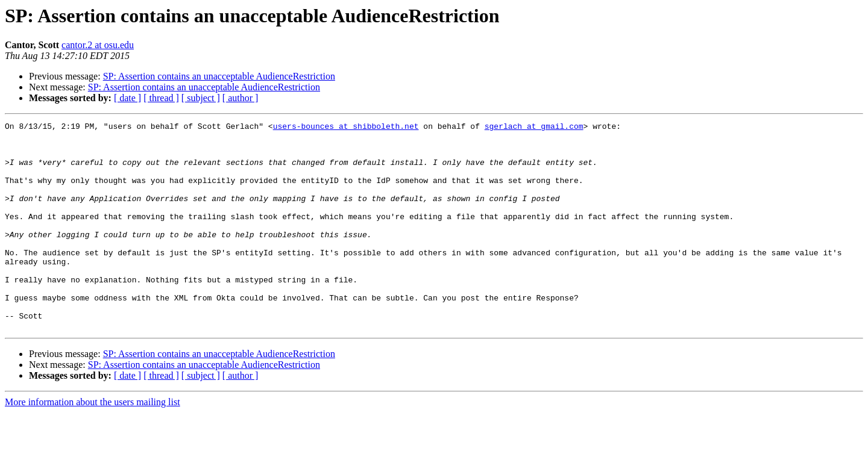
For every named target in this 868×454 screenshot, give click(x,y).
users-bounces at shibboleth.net (346, 128)
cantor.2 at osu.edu (98, 45)
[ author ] (241, 98)
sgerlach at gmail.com (534, 128)
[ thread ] (161, 98)
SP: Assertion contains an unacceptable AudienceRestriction (219, 76)
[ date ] (127, 98)
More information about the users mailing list (93, 443)
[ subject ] (201, 98)
